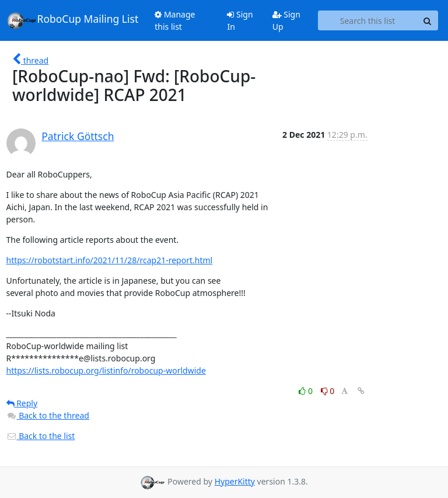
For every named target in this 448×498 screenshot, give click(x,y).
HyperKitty (235, 481)
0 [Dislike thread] (328, 391)
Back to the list (41, 436)
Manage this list (175, 20)
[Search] (428, 20)
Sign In (240, 20)
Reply (22, 403)
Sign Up (286, 20)
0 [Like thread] (307, 391)
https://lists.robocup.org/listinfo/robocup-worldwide (106, 370)
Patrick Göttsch (78, 136)
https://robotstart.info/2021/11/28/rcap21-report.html (110, 260)
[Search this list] (368, 20)
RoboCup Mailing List (73, 20)
